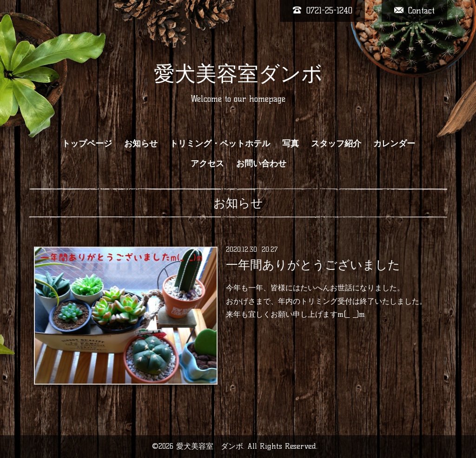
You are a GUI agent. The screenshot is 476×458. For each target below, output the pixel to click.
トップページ (87, 144)
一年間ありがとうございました (313, 265)
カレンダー (394, 144)
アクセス (207, 164)
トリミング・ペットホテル (220, 144)
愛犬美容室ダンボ (238, 73)
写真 (291, 144)
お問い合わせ (261, 164)
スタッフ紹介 (336, 144)
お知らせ (141, 144)
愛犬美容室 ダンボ (210, 446)
